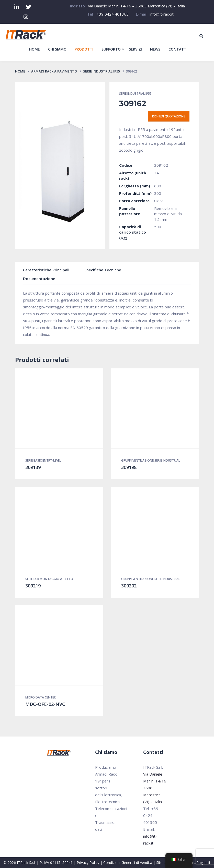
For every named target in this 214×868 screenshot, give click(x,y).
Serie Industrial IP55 (102, 71)
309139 (33, 467)
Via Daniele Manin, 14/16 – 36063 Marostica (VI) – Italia (136, 6)
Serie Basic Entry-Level (43, 460)
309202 (129, 586)
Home (20, 71)
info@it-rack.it (162, 14)
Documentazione (39, 279)
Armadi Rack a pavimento (54, 71)
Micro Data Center (41, 697)
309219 (33, 586)
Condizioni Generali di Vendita (128, 863)
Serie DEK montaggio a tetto (49, 579)
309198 (129, 467)
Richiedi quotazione (169, 116)
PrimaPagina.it (199, 863)
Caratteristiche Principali (46, 270)
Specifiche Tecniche (103, 270)
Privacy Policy (88, 863)
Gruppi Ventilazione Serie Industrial (151, 460)
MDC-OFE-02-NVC (45, 704)
